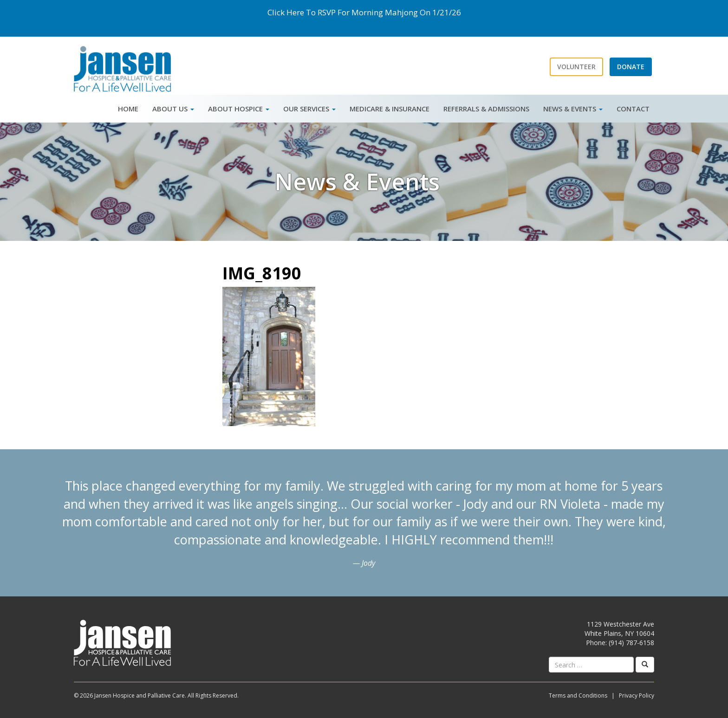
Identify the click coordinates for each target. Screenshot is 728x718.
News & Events (573, 109)
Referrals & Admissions (486, 109)
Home (128, 109)
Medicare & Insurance (390, 109)
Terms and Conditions (578, 695)
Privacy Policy (637, 695)
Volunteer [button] (576, 67)
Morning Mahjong (385, 12)
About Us (173, 109)
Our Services (309, 109)
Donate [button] (631, 67)
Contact (633, 109)
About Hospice (239, 109)
